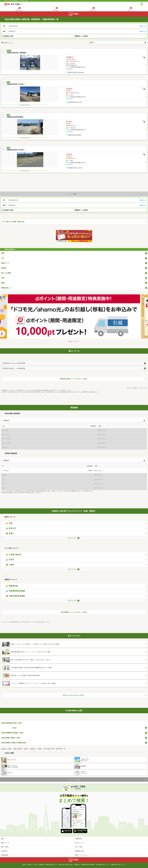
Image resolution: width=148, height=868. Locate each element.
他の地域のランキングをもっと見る (74, 612)
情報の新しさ (6, 288)
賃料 (3, 253)
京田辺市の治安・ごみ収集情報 (14, 368)
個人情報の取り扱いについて (103, 865)
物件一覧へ (98, 471)
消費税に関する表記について (118, 865)
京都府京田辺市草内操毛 (15, 117)
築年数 (4, 268)
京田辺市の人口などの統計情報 (14, 363)
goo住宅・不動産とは (27, 865)
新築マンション (6, 843)
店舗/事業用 (5, 855)
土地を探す (4, 851)
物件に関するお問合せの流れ (66, 865)
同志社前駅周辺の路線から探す (13, 733)
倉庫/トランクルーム (81, 855)
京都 (9, 523)
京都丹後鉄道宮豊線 (15, 596)
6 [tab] (78, 342)
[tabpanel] (74, 317)
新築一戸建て (5, 847)
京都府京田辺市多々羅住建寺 (16, 53)
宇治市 (10, 560)
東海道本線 (12, 586)
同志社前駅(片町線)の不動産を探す (14, 743)
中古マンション (80, 843)
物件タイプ (5, 263)
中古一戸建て (79, 847)
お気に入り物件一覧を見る (13, 222)
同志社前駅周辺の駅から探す (12, 723)
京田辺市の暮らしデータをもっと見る (73, 379)
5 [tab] (77, 342)
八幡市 (10, 565)
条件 (3, 278)
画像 (3, 283)
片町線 (14, 728)
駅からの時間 (6, 273)
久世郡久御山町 (14, 555)
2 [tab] (71, 342)
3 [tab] (73, 342)
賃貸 (2, 839)
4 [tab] (75, 342)
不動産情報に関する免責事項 (88, 865)
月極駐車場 (78, 839)
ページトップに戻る (74, 780)
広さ (3, 258)
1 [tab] (70, 342)
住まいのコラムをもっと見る (73, 695)
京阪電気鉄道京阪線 (15, 591)
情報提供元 (77, 865)
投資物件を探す (80, 851)
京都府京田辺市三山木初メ (16, 84)
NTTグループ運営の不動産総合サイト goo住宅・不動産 (16, 1)
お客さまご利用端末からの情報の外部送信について (46, 865)
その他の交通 (69, 69)
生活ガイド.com (143, 388)
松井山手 (11, 528)
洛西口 (10, 533)
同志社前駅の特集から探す (11, 738)
